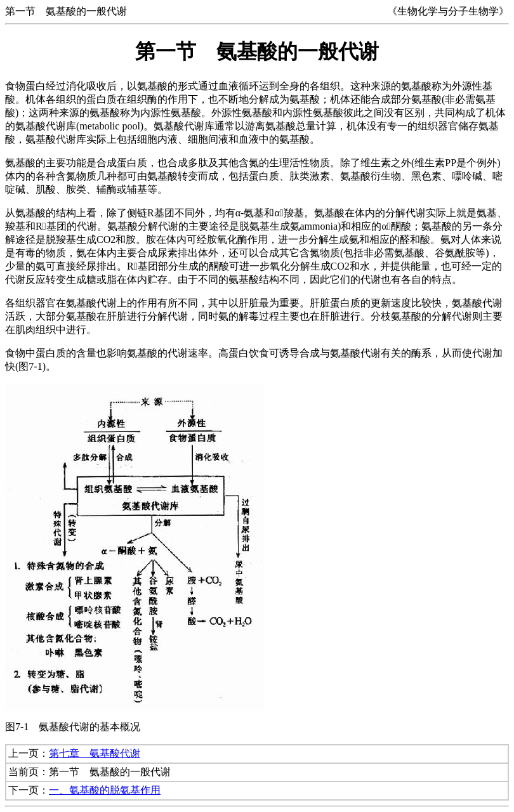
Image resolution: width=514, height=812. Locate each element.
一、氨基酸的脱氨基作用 (105, 790)
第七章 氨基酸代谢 (95, 753)
